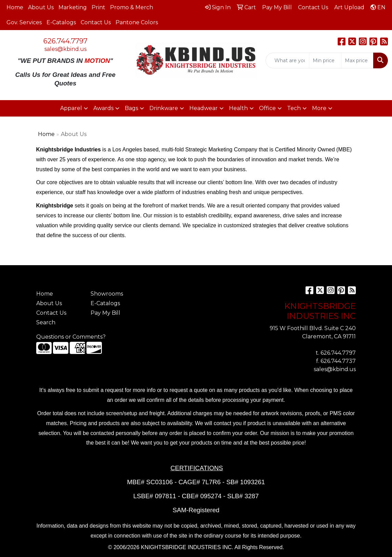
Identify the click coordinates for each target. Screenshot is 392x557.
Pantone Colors (137, 22)
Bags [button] (131, 108)
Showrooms (107, 294)
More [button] (319, 108)
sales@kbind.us (65, 49)
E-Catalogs (61, 22)
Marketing (73, 7)
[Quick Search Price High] (357, 60)
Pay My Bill (105, 313)
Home (15, 7)
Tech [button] (294, 108)
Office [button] (267, 108)
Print (98, 7)
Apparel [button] (71, 108)
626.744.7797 (65, 41)
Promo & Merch (132, 7)
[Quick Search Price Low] (325, 60)
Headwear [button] (204, 108)
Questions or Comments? (71, 337)
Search (46, 322)
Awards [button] (103, 108)
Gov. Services (24, 22)
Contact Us (96, 22)
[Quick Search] (287, 60)
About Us (41, 7)
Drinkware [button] (164, 108)
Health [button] (238, 108)
